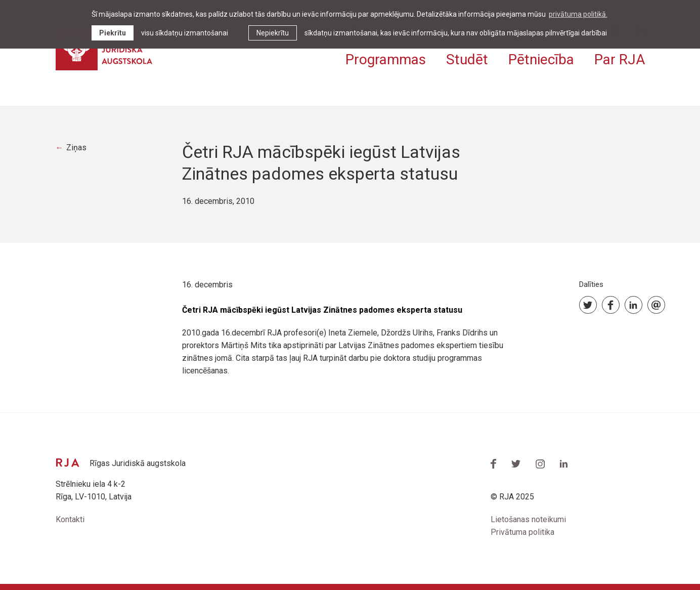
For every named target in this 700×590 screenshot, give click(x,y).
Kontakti (70, 519)
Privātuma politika (522, 532)
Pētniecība (541, 59)
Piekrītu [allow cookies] (113, 33)
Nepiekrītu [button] (273, 33)
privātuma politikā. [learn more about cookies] (578, 14)
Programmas (386, 59)
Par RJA (620, 59)
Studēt (467, 59)
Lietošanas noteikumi (528, 519)
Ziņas (76, 148)
